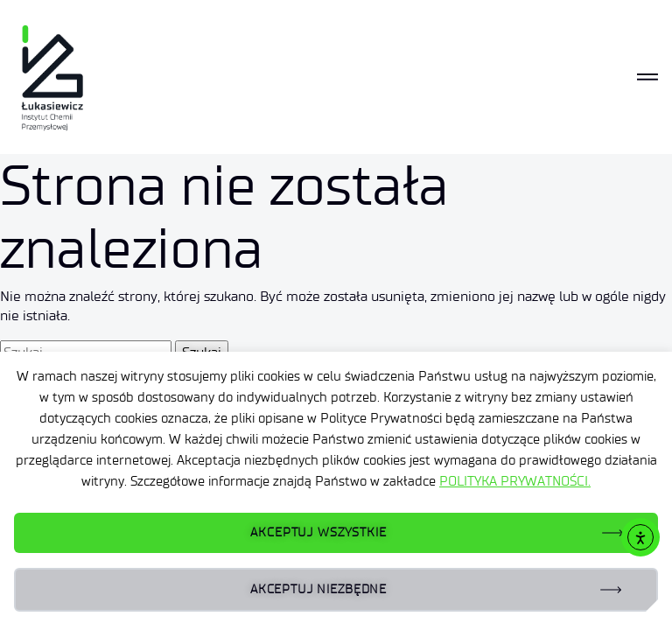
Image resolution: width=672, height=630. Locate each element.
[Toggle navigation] (647, 77)
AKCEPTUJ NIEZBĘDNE (318, 589)
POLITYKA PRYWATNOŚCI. (515, 481)
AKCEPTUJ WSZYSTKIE (318, 532)
